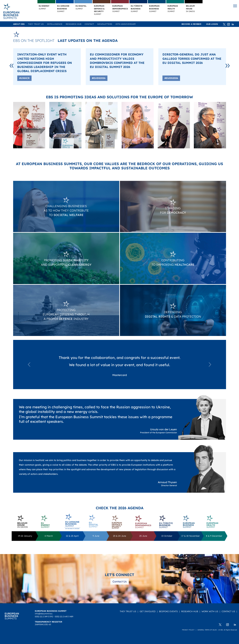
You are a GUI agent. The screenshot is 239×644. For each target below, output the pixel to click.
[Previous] (11, 65)
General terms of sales (207, 630)
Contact (89, 24)
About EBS (19, 24)
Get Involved (148, 611)
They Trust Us (36, 24)
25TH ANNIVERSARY (126, 24)
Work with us (210, 611)
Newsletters (105, 24)
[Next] (228, 65)
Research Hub (74, 24)
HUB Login (212, 24)
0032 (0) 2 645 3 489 (64, 617)
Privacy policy (188, 630)
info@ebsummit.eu (44, 614)
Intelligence (55, 24)
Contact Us (120, 581)
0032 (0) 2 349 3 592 (44, 617)
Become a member (191, 24)
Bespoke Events (168, 611)
